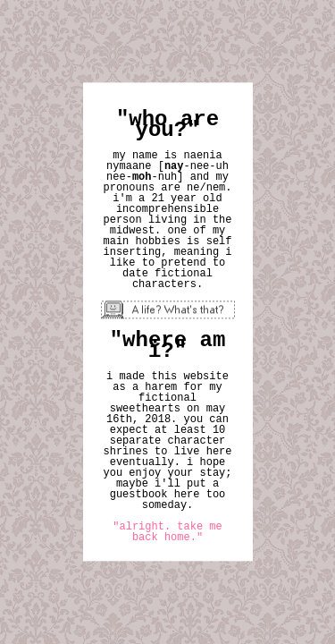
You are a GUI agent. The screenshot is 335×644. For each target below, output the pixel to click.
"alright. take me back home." (167, 533)
